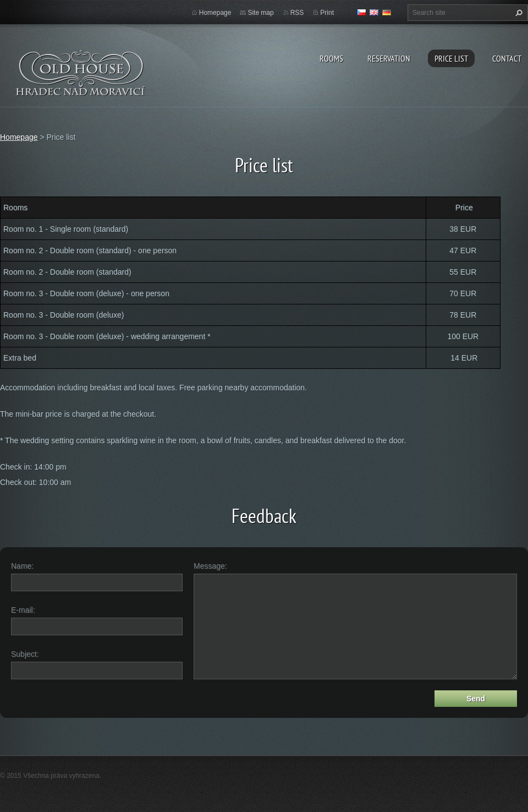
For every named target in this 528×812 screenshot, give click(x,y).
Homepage (215, 13)
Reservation (389, 58)
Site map (260, 13)
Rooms (331, 58)
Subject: (25, 654)
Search (518, 13)
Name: (22, 566)
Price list (451, 58)
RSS (297, 13)
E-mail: (23, 610)
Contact (507, 58)
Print (327, 13)
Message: (210, 566)
